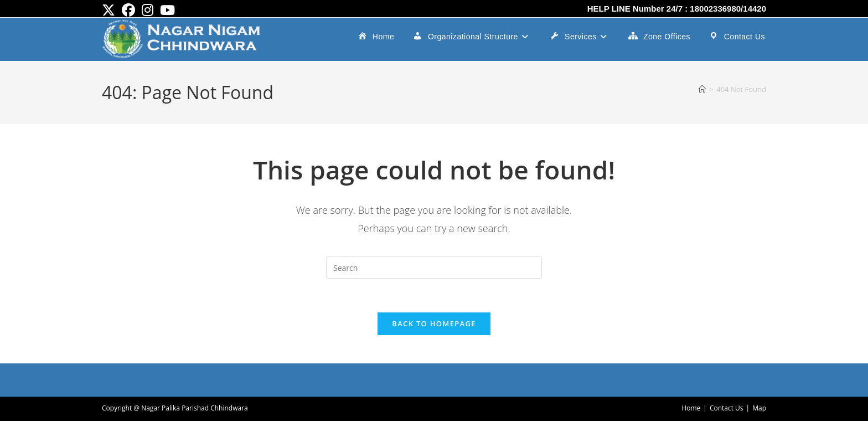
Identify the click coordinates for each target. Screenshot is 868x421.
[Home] (702, 89)
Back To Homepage (434, 324)
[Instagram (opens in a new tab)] (148, 10)
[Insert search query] (434, 268)
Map (759, 408)
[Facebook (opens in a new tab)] (128, 10)
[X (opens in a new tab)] (110, 10)
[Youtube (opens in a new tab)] (167, 10)
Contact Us (727, 408)
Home (691, 408)
